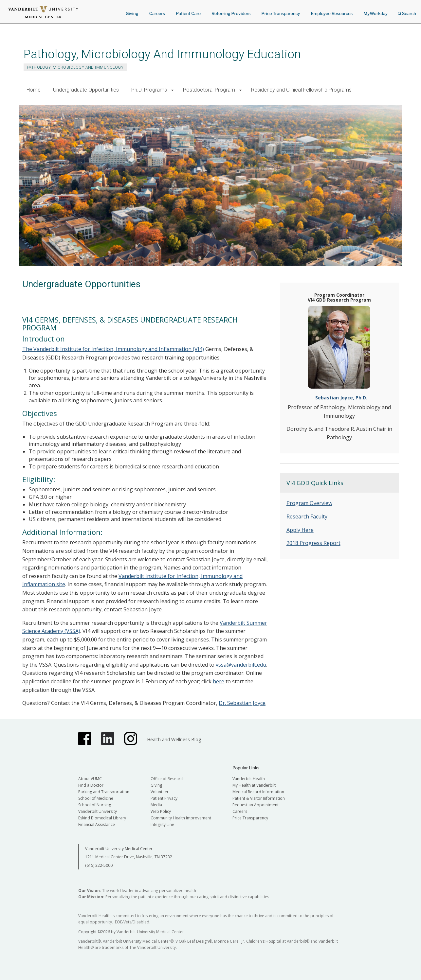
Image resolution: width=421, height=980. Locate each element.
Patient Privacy (164, 798)
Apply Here (300, 530)
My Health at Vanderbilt (254, 785)
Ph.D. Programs (149, 90)
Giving (132, 13)
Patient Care (188, 13)
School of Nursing (95, 805)
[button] (172, 90)
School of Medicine (96, 798)
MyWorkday (375, 13)
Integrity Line (162, 824)
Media (156, 805)
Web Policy (161, 811)
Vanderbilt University (98, 811)
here (219, 681)
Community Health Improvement (181, 818)
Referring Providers (231, 13)
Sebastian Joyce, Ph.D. (341, 398)
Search (407, 11)
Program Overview (309, 503)
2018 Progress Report (313, 543)
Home (34, 90)
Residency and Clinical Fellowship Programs (301, 90)
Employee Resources (332, 13)
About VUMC (90, 779)
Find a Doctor (91, 785)
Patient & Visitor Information (259, 798)
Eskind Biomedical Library (102, 818)
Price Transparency (281, 13)
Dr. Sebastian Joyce (242, 703)
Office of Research (168, 779)
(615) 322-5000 (99, 865)
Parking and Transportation (104, 792)
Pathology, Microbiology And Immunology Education (162, 54)
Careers (157, 13)
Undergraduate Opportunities (86, 90)
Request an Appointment (256, 805)
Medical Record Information (258, 792)
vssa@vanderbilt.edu (241, 665)
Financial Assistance (97, 824)
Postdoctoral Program (209, 90)
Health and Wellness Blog (174, 739)
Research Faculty (308, 516)
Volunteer (160, 792)
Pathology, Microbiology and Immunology (75, 67)
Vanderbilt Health (249, 779)
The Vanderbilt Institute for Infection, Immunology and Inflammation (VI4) (113, 349)
